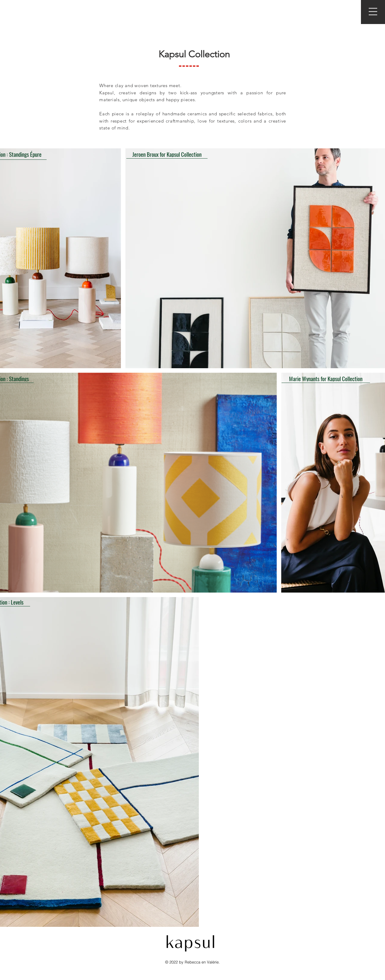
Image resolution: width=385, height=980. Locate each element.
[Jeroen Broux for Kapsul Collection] (167, 154)
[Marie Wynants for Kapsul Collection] (326, 378)
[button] (373, 12)
